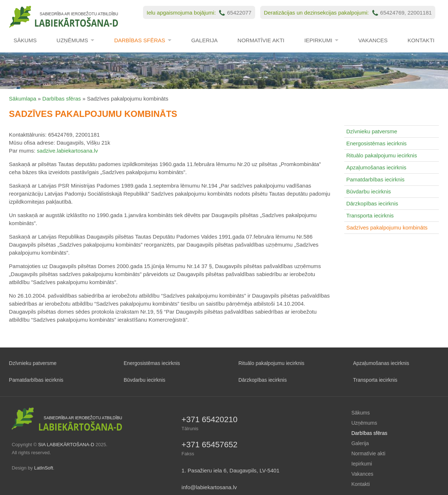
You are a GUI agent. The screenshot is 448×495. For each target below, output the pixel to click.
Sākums (25, 40)
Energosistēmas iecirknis (376, 143)
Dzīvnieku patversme (372, 131)
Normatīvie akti (261, 40)
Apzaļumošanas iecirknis (376, 167)
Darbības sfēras (140, 40)
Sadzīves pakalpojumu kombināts (387, 227)
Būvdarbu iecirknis (368, 191)
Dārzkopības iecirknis (372, 203)
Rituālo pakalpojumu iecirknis (381, 155)
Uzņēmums (72, 40)
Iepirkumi (318, 40)
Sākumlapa (23, 99)
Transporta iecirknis (370, 215)
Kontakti (421, 40)
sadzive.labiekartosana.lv (67, 151)
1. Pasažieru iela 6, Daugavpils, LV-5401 (231, 470)
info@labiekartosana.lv (209, 487)
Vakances (373, 40)
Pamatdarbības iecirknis (375, 179)
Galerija (204, 40)
